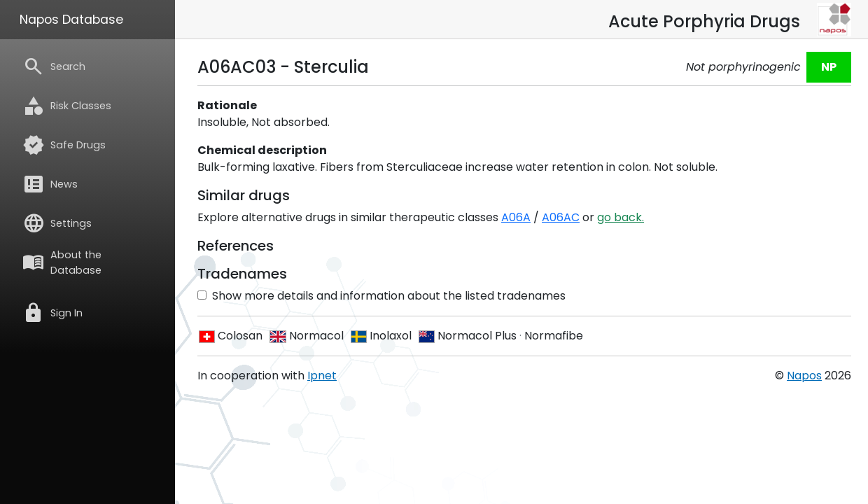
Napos (804, 376)
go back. (621, 217)
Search (54, 66)
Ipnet (322, 376)
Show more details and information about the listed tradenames (381, 296)
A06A (516, 217)
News (50, 184)
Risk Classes (67, 106)
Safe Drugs (64, 145)
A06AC (561, 217)
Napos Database (71, 20)
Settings (57, 223)
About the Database (62, 262)
